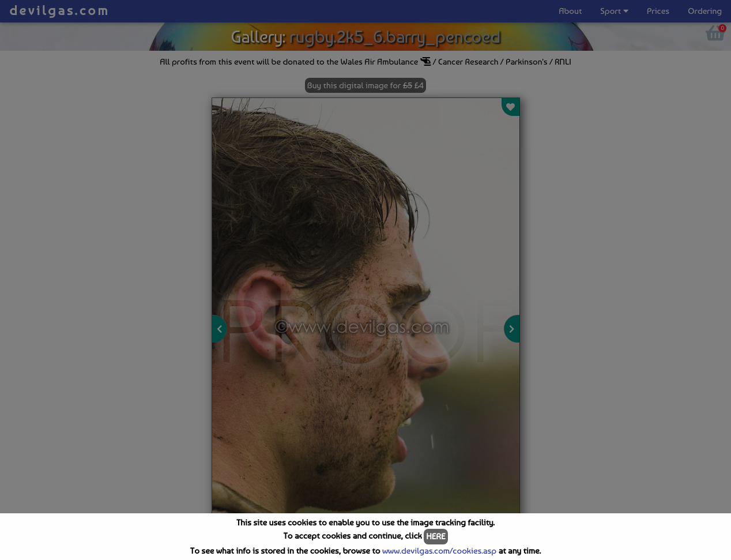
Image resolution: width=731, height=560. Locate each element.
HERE (436, 536)
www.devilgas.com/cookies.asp (439, 551)
